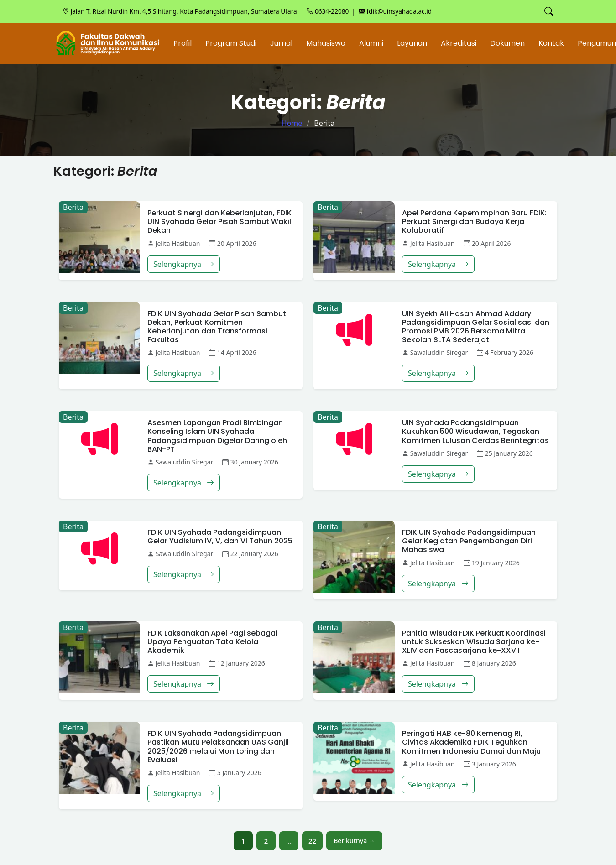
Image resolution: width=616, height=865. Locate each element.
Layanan (412, 43)
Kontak (551, 43)
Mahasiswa (326, 43)
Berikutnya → (354, 841)
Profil (183, 43)
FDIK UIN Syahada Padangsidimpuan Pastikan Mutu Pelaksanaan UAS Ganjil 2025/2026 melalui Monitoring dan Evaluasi (218, 747)
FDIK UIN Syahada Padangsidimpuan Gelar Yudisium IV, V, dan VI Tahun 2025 (220, 537)
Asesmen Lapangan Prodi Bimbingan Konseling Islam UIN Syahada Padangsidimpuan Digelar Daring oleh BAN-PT (217, 436)
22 (312, 841)
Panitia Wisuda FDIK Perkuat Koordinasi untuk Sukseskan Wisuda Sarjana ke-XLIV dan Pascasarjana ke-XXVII (474, 642)
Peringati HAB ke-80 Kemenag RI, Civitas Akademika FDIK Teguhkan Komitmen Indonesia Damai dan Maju (471, 742)
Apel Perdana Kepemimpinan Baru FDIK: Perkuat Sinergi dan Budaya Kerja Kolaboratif (474, 221)
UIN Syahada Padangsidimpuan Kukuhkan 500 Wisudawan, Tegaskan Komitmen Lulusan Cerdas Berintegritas (475, 431)
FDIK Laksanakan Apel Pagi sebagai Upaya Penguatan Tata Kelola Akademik (212, 642)
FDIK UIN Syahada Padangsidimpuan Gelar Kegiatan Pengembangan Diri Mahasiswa (469, 541)
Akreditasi (459, 43)
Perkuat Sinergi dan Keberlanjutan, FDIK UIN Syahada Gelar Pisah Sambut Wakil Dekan (219, 221)
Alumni (371, 43)
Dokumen (507, 43)
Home (292, 123)
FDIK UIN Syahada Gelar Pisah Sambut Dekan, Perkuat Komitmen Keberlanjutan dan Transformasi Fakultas (217, 327)
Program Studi (231, 43)
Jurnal (281, 43)
